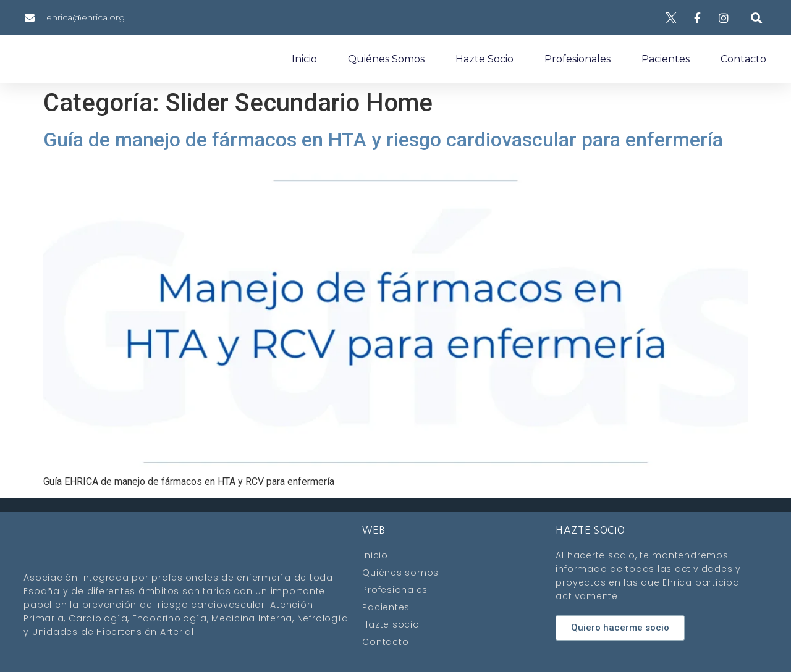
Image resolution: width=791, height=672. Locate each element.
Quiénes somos (386, 59)
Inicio (304, 59)
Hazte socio (484, 59)
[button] (756, 18)
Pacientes (666, 59)
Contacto (743, 59)
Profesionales (577, 59)
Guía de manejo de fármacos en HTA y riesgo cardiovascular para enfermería (383, 140)
